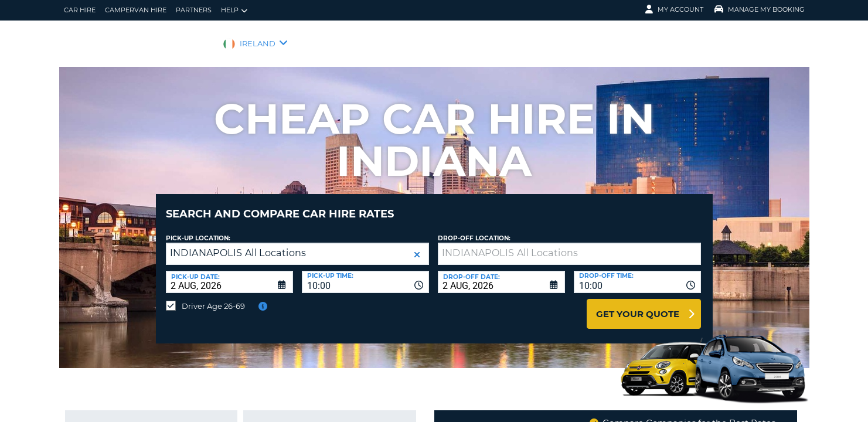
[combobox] (365, 273)
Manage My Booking (760, 9)
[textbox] (569, 245)
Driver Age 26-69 (213, 297)
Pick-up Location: (198, 229)
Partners (194, 10)
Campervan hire (136, 10)
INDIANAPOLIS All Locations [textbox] (238, 244)
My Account (674, 9)
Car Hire (80, 10)
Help (234, 10)
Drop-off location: (474, 229)
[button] (417, 246)
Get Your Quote (638, 305)
